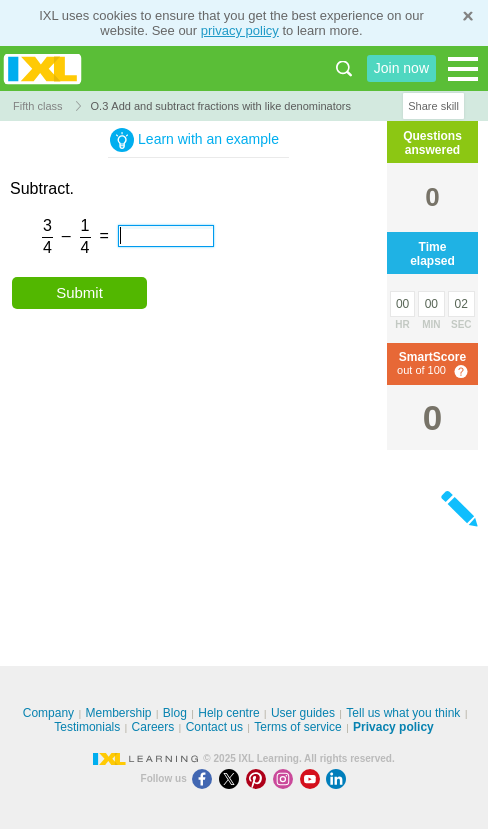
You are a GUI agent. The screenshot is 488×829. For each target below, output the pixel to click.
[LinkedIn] (338, 778)
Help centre (228, 713)
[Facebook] (205, 778)
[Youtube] (313, 778)
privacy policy (240, 30)
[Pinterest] (259, 778)
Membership (118, 713)
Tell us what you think (403, 713)
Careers (153, 727)
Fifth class (38, 106)
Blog (175, 713)
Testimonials (87, 727)
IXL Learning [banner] (42, 68)
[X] (232, 778)
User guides (303, 713)
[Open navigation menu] (463, 69)
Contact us (214, 727)
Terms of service (297, 727)
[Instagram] (286, 778)
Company (48, 713)
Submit (79, 292)
